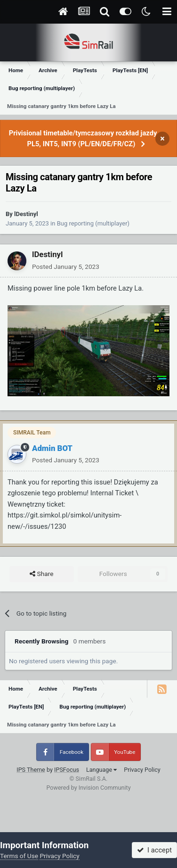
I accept (154, 850)
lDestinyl (26, 214)
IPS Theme (31, 770)
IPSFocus (67, 770)
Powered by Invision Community (88, 788)
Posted (66, 267)
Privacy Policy (142, 770)
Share (41, 574)
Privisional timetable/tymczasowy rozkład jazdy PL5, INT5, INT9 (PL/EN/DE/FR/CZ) (83, 138)
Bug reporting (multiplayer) (93, 223)
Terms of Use (19, 856)
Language (101, 770)
